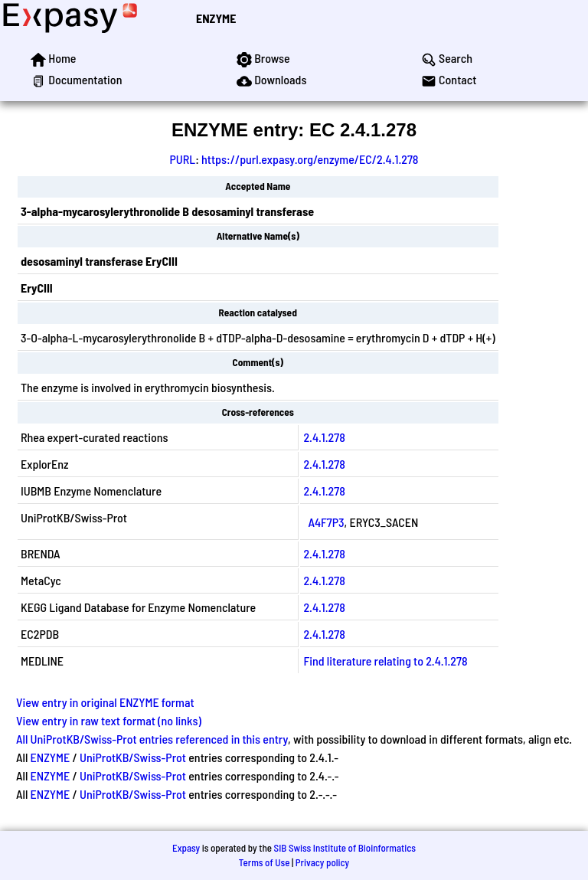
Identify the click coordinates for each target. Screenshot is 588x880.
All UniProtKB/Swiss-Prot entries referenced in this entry (152, 739)
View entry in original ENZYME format (105, 702)
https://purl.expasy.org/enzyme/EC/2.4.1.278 (310, 159)
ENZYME (216, 18)
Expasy (186, 848)
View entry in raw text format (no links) (109, 720)
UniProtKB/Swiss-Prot (133, 757)
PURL (183, 159)
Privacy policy (322, 862)
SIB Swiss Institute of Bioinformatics (345, 848)
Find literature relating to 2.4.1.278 (385, 661)
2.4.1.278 (324, 437)
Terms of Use (265, 862)
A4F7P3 (326, 522)
